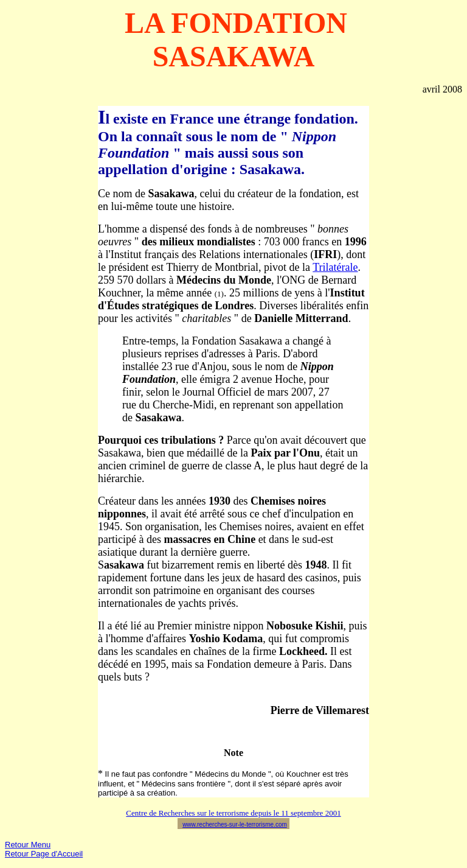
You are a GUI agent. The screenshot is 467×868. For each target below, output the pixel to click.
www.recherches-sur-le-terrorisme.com (235, 824)
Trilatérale (335, 267)
